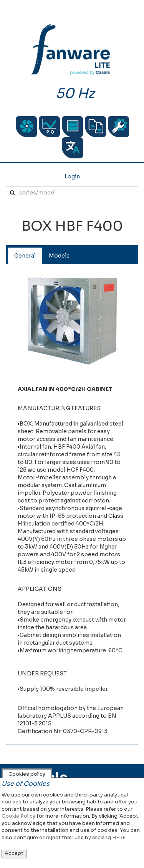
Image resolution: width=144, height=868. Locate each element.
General (25, 256)
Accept (14, 853)
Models (59, 256)
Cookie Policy (18, 816)
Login (72, 176)
